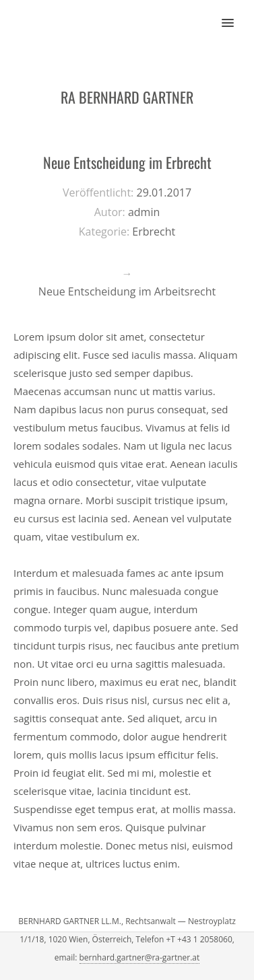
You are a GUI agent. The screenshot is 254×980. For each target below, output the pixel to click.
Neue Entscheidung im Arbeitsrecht (127, 291)
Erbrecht (154, 232)
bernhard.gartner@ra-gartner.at (140, 957)
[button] (235, 14)
